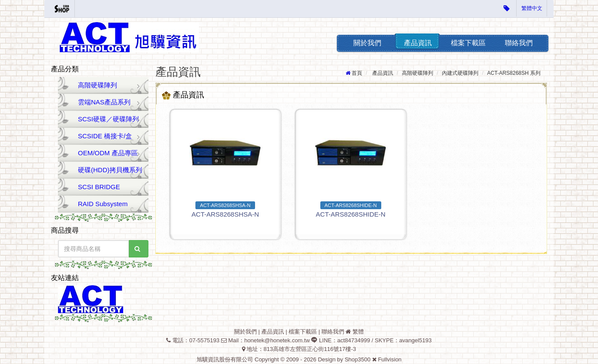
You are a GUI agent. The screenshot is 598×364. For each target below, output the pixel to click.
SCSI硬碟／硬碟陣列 (108, 119)
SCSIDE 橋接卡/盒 (105, 136)
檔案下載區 (468, 43)
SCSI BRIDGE (99, 187)
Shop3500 (358, 359)
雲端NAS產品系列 (104, 102)
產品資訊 (418, 43)
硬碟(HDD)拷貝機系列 (110, 170)
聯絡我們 (519, 43)
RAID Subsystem (103, 204)
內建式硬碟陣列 (460, 73)
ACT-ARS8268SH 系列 (514, 73)
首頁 (357, 73)
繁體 (358, 332)
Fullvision (390, 359)
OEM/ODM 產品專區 (108, 153)
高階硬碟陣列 (97, 85)
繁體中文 (532, 8)
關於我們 (367, 43)
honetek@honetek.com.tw (277, 340)
